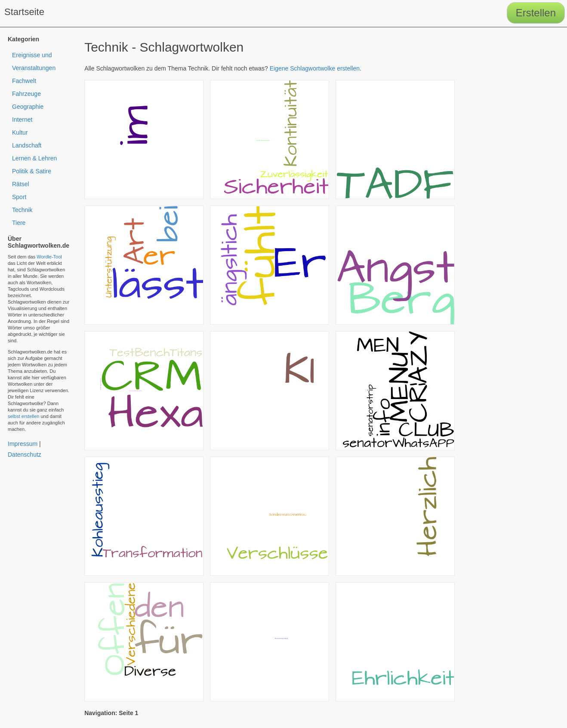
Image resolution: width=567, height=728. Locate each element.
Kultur (20, 132)
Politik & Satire (32, 171)
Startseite (24, 12)
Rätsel (21, 184)
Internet (22, 120)
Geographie (28, 107)
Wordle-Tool (49, 257)
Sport (19, 197)
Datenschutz (25, 455)
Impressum (23, 444)
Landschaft (27, 145)
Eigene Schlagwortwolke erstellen (315, 68)
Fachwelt (24, 81)
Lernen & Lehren (34, 158)
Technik (22, 210)
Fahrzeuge (26, 94)
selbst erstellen (23, 416)
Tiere (19, 223)
